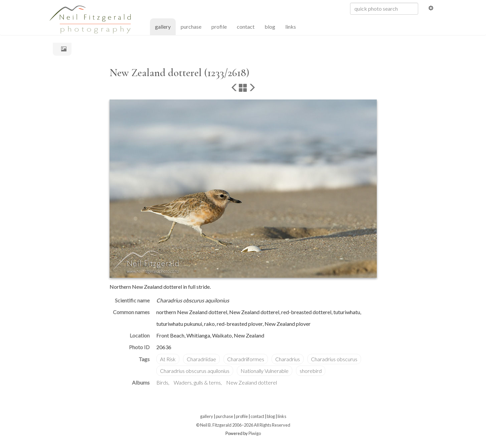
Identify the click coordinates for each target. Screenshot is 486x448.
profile (219, 27)
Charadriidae (201, 359)
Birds (162, 382)
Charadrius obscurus (334, 359)
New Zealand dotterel (252, 382)
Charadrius (288, 359)
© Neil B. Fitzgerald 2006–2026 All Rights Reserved (243, 425)
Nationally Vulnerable (265, 371)
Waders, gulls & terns (197, 382)
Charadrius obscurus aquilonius (195, 371)
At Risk (168, 359)
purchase (191, 27)
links (291, 27)
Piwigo (255, 433)
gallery (165, 26)
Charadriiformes (246, 359)
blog (270, 27)
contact (246, 27)
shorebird (311, 371)
